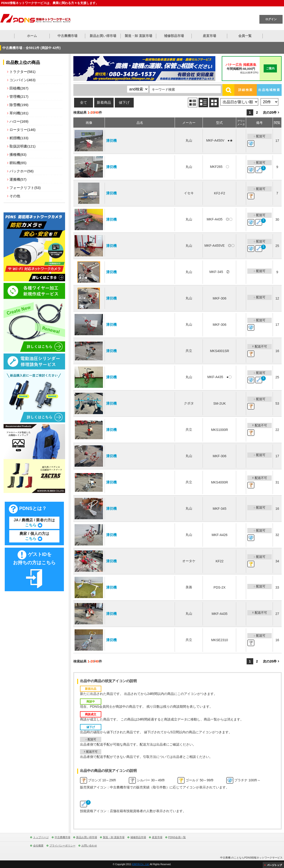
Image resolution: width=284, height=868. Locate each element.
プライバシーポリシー (62, 846)
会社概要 (38, 846)
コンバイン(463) (22, 80)
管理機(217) (19, 96)
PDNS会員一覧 (177, 837)
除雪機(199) (19, 105)
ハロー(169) (19, 121)
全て (84, 102)
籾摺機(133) (19, 138)
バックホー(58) (22, 171)
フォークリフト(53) (25, 188)
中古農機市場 (67, 36)
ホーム (32, 36)
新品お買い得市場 (103, 36)
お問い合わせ (89, 846)
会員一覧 (245, 36)
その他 (15, 196)
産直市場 (209, 36)
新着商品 (104, 102)
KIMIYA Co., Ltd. (140, 864)
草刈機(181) (19, 113)
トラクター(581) (22, 72)
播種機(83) (18, 154)
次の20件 (270, 112)
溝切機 (111, 141)
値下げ (124, 102)
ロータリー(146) (22, 130)
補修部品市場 (174, 36)
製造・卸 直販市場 (138, 36)
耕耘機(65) (18, 163)
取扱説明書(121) (22, 146)
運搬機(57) (18, 179)
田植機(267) (19, 88)
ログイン (271, 19)
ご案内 (270, 68)
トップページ (41, 837)
